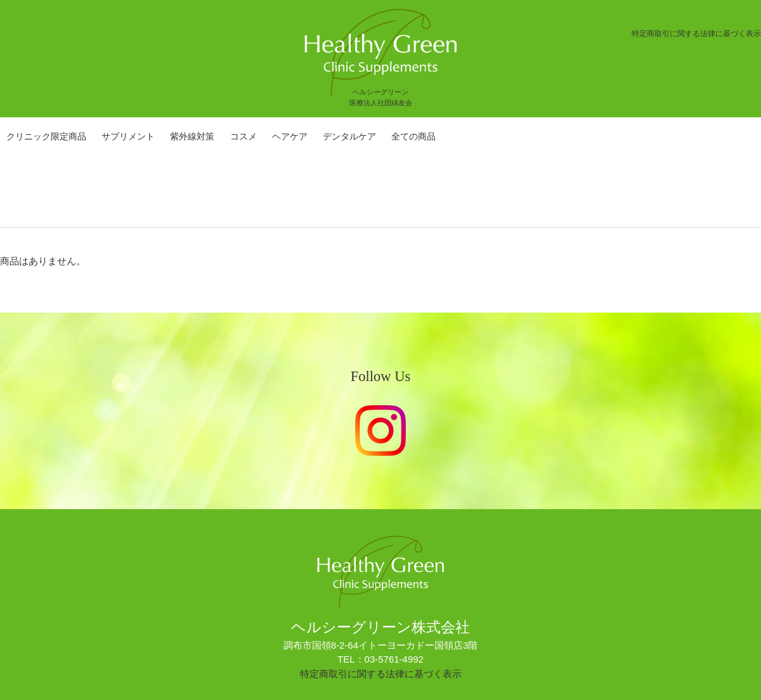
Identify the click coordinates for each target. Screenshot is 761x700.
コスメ (244, 136)
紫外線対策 (192, 136)
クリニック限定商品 (46, 136)
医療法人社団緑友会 (381, 103)
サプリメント (128, 136)
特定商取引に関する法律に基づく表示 (696, 34)
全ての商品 (413, 136)
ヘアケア (290, 136)
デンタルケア (349, 136)
